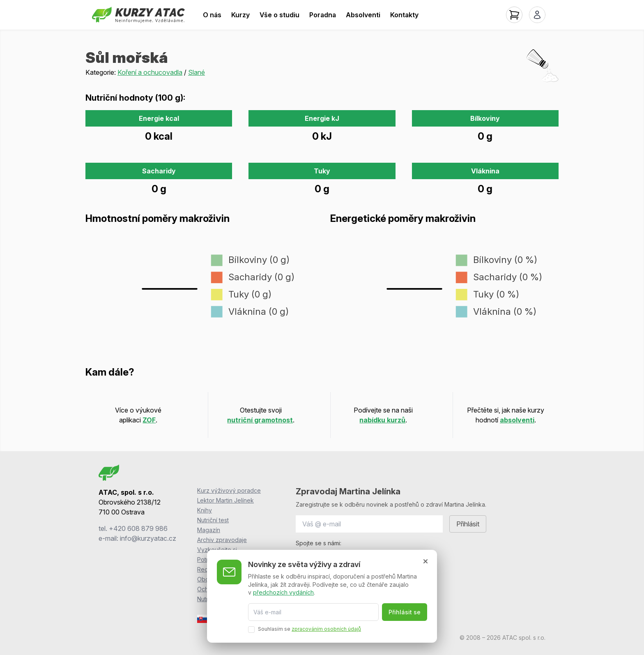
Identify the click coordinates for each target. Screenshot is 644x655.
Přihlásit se (405, 612)
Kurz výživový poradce (229, 490)
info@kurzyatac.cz (148, 538)
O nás (212, 15)
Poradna (323, 15)
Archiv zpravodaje (222, 540)
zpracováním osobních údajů (326, 629)
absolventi (517, 420)
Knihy (205, 510)
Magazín (209, 530)
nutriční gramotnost (260, 420)
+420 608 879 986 (138, 528)
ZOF (149, 420)
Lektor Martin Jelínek (225, 500)
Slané (197, 72)
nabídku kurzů (382, 420)
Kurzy (240, 15)
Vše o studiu (279, 15)
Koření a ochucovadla (150, 72)
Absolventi (363, 15)
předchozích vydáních (283, 592)
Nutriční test (213, 520)
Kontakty (404, 15)
